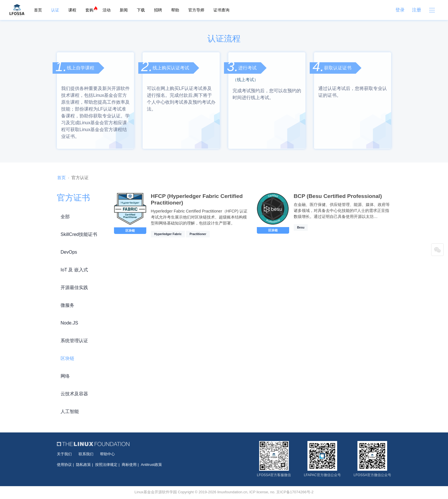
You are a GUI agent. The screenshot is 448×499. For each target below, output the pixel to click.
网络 (65, 376)
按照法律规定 (106, 465)
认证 (55, 10)
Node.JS (69, 323)
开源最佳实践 (74, 287)
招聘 (158, 10)
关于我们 (64, 454)
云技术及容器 (74, 394)
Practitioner (198, 234)
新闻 (124, 10)
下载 (141, 10)
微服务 (67, 305)
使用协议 (64, 465)
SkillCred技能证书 (79, 234)
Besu (301, 227)
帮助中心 (107, 454)
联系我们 (86, 454)
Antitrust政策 (151, 465)
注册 (417, 10)
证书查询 (221, 10)
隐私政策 (83, 465)
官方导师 (196, 10)
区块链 (67, 358)
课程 (72, 10)
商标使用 (129, 465)
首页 (38, 10)
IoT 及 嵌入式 (74, 270)
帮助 (175, 10)
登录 (400, 10)
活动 (107, 10)
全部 (65, 217)
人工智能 (70, 411)
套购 (89, 10)
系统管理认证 (74, 341)
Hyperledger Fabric (168, 234)
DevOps (69, 252)
